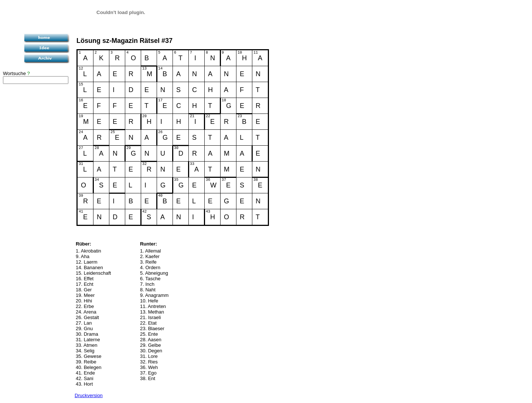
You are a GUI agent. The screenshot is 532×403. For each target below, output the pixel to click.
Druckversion (89, 395)
